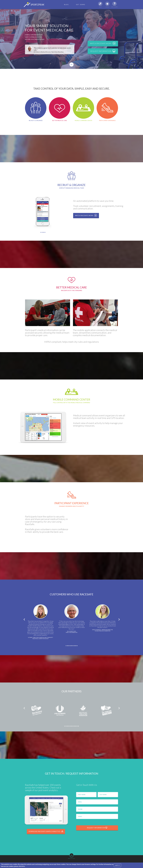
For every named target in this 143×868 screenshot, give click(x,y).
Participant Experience (107, 109)
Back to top (71, 856)
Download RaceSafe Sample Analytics (46, 831)
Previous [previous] (24, 620)
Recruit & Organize (36, 109)
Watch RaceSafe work (103, 43)
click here (22, 866)
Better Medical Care (60, 109)
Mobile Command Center (83, 109)
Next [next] (119, 620)
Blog (66, 5)
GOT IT (117, 865)
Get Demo (81, 5)
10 (78, 727)
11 (79, 727)
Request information (103, 51)
